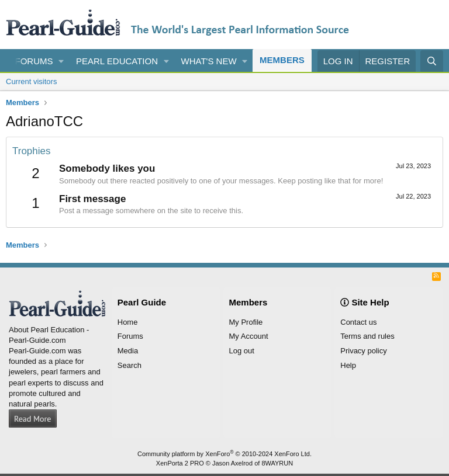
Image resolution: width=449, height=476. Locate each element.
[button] (61, 61)
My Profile (246, 322)
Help (348, 365)
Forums (34, 61)
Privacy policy (363, 351)
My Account (249, 336)
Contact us (358, 322)
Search (129, 365)
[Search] (432, 61)
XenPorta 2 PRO (180, 463)
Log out (242, 351)
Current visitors (31, 81)
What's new (209, 61)
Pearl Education (117, 61)
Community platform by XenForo (224, 454)
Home (128, 322)
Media (128, 351)
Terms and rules (367, 336)
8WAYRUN (277, 463)
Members (282, 60)
